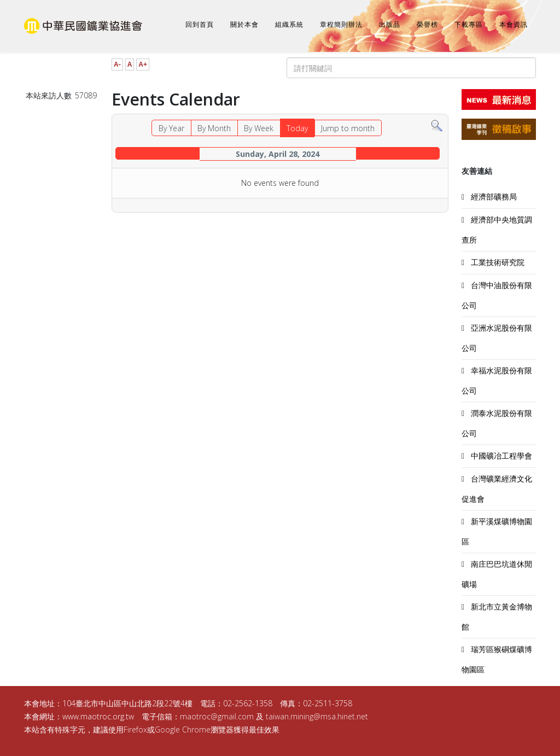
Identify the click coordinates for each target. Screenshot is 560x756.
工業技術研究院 (497, 262)
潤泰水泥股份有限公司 (497, 423)
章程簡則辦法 (341, 25)
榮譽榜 (427, 25)
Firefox (135, 729)
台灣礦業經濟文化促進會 (497, 489)
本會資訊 (514, 25)
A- (117, 65)
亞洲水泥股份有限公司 (497, 338)
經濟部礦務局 (493, 197)
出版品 (390, 25)
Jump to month (348, 128)
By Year (171, 128)
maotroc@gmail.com (217, 716)
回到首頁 (200, 25)
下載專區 (469, 25)
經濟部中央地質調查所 (497, 230)
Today (297, 128)
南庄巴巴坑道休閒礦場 (497, 574)
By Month (214, 128)
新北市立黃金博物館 (497, 617)
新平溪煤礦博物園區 (497, 531)
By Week (259, 128)
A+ (143, 65)
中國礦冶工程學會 (500, 456)
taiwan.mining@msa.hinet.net (317, 716)
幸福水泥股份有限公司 (497, 380)
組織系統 (289, 25)
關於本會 (244, 25)
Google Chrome (183, 729)
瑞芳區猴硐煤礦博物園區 (497, 659)
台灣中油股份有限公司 (497, 295)
